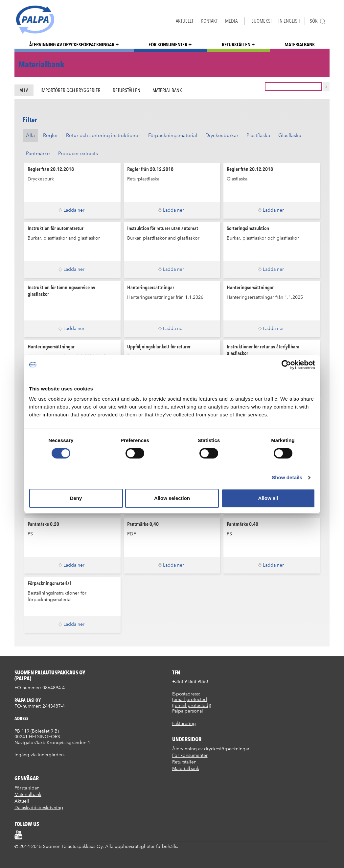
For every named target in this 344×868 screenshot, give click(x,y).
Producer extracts (78, 153)
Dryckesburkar (222, 135)
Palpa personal (188, 711)
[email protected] (190, 700)
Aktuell (22, 801)
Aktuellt (184, 21)
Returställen (236, 45)
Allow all (268, 498)
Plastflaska (258, 135)
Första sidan (27, 788)
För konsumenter (168, 45)
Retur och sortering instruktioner (103, 135)
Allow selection (172, 498)
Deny (76, 498)
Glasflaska (290, 135)
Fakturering (184, 724)
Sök (318, 21)
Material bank (167, 90)
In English (289, 21)
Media (231, 21)
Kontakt (209, 21)
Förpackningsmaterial (173, 135)
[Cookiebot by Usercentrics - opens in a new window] (286, 365)
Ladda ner (74, 210)
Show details (287, 477)
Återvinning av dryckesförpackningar (72, 45)
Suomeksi (262, 21)
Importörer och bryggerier (70, 90)
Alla (24, 90)
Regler (50, 135)
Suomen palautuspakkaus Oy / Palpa (35, 20)
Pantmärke (38, 153)
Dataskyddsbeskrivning (39, 808)
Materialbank (300, 45)
